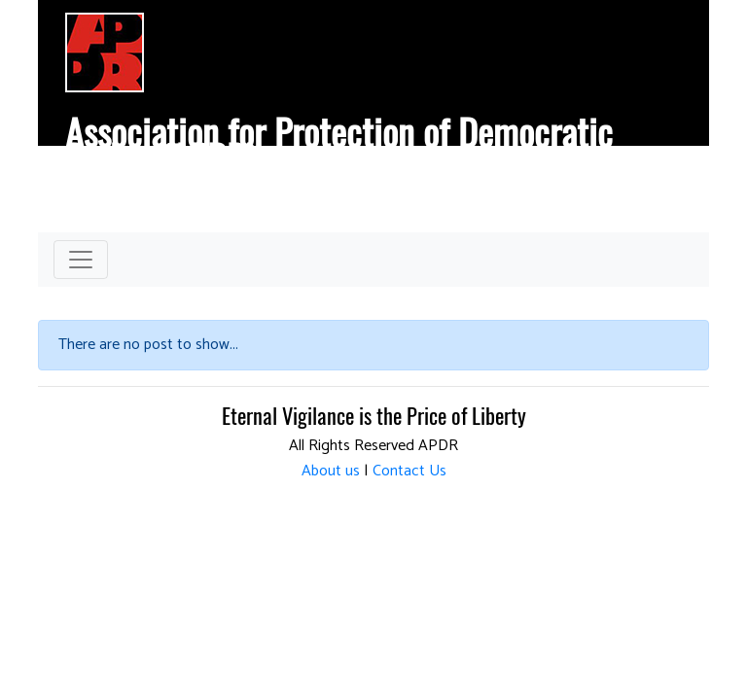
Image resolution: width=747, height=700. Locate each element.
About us (331, 471)
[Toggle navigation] (81, 260)
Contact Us (409, 471)
